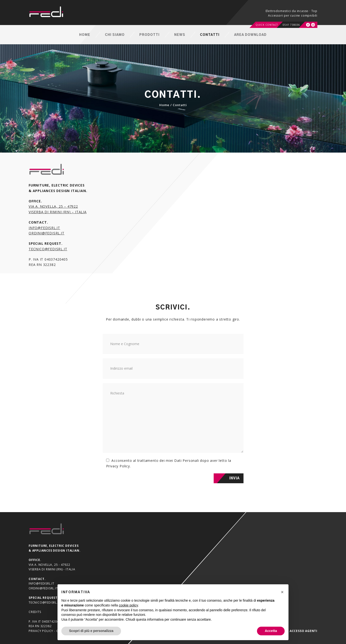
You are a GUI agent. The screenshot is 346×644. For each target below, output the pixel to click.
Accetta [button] (271, 631)
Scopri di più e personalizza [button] (91, 631)
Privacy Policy (118, 466)
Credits (35, 612)
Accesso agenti (304, 631)
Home (164, 105)
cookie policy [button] (128, 605)
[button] (282, 592)
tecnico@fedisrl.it (48, 249)
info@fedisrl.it (44, 228)
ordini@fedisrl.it (47, 233)
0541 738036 (291, 25)
